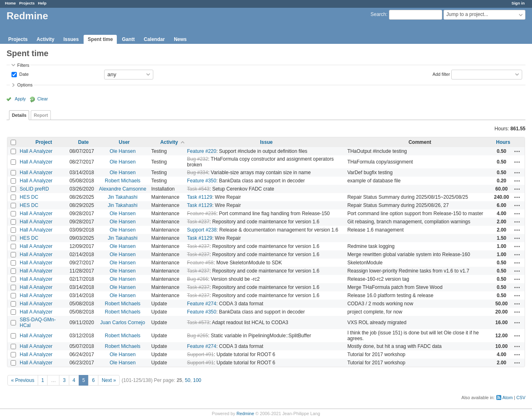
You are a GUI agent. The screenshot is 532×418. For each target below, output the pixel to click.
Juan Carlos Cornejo (123, 323)
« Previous (23, 380)
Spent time (100, 39)
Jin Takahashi (123, 197)
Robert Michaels (123, 181)
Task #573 (198, 323)
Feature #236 (201, 214)
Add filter (441, 74)
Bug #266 (197, 279)
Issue (266, 142)
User (124, 142)
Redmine (245, 413)
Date (23, 74)
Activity (45, 39)
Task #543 (198, 189)
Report (41, 115)
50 (188, 380)
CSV (521, 398)
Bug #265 (197, 336)
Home (10, 3)
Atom (508, 398)
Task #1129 (199, 197)
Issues (71, 39)
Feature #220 (201, 151)
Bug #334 (197, 173)
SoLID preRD (34, 189)
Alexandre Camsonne (123, 189)
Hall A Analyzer (36, 151)
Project (44, 142)
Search (378, 14)
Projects (27, 3)
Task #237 (198, 222)
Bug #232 (197, 159)
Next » (109, 380)
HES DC (29, 197)
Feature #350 (201, 181)
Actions (517, 151)
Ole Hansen (123, 151)
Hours (503, 142)
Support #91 (200, 354)
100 (197, 380)
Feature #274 (201, 304)
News (180, 39)
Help (42, 3)
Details (19, 115)
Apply (20, 99)
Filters (23, 65)
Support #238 (202, 230)
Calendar (154, 39)
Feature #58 (200, 263)
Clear (43, 99)
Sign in (518, 3)
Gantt (128, 39)
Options (25, 85)
